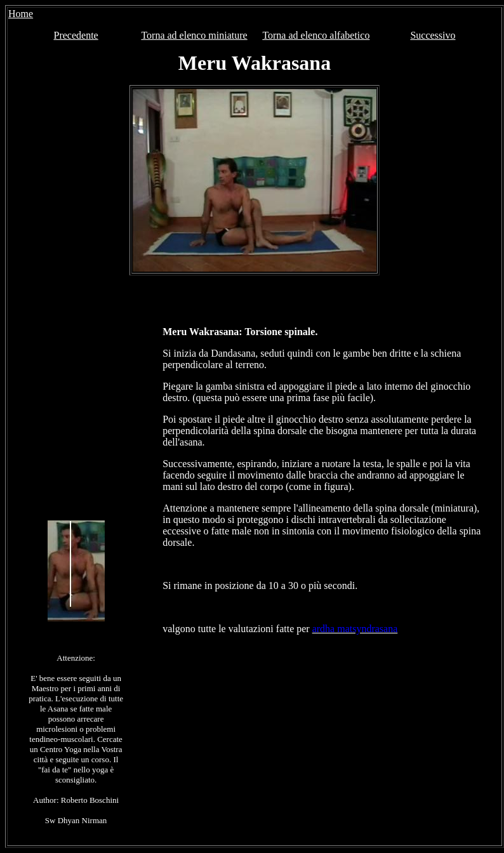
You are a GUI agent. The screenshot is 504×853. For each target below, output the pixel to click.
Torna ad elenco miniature (194, 35)
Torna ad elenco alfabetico (316, 35)
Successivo (433, 35)
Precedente (76, 35)
